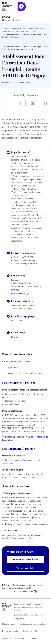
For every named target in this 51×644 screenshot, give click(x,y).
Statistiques (33, 638)
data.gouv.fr (19, 619)
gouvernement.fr (21, 615)
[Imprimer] (21, 104)
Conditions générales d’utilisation (32, 624)
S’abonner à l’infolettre (26, 592)
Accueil (5, 29)
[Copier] (8, 104)
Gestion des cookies (31, 631)
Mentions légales (9, 624)
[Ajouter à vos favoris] (46, 104)
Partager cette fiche (26, 568)
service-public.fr (38, 615)
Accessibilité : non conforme (13, 638)
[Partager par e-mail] (32, 104)
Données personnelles (10, 631)
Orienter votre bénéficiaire (25, 559)
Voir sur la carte (20, 294)
